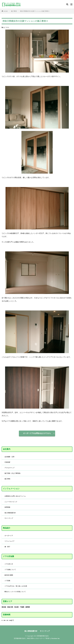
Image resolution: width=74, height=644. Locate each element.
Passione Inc (56, 638)
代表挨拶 (7, 462)
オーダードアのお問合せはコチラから (37, 433)
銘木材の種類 (9, 575)
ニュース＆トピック (11, 502)
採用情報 (7, 507)
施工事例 (14, 11)
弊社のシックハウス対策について (15, 592)
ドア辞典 (7, 581)
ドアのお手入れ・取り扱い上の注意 (16, 586)
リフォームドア (9, 541)
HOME (6, 11)
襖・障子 (7, 547)
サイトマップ (9, 518)
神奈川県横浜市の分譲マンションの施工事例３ (35, 11)
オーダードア (9, 536)
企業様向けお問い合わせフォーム (15, 496)
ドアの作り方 (9, 564)
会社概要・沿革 (9, 457)
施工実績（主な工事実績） (13, 473)
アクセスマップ (9, 468)
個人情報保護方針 (10, 513)
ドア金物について (10, 570)
